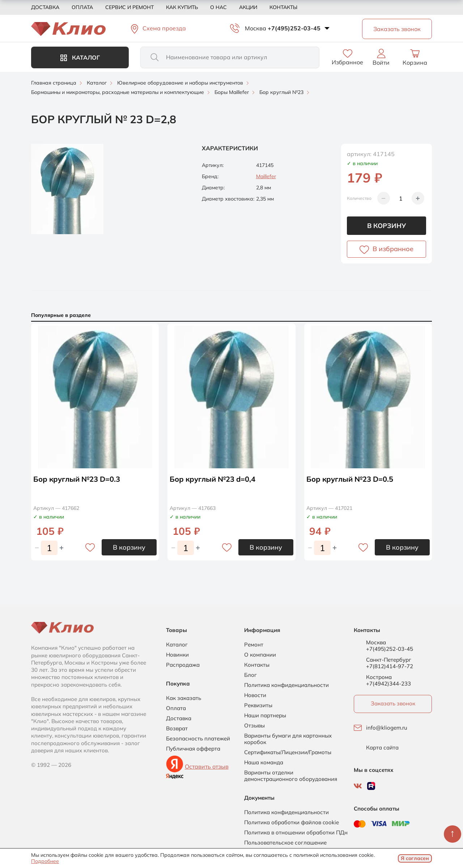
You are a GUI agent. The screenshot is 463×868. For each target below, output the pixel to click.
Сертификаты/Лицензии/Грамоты (288, 752)
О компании (260, 655)
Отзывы (254, 726)
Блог (250, 675)
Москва (256, 28)
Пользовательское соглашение (285, 843)
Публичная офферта (193, 749)
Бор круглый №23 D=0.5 (350, 479)
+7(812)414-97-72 (390, 666)
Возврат (177, 729)
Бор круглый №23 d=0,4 (213, 479)
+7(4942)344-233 (388, 684)
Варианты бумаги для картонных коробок (288, 739)
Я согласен (415, 858)
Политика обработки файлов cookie (292, 822)
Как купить (182, 7)
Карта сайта (382, 748)
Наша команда (264, 762)
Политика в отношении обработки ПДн (296, 833)
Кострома (379, 677)
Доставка (45, 7)
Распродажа (183, 665)
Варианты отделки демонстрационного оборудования (291, 776)
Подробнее (45, 861)
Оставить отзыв (207, 766)
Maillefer (266, 176)
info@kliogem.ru (387, 728)
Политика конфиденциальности (286, 685)
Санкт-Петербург (389, 660)
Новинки (177, 655)
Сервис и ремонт (129, 7)
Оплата (82, 7)
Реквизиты (258, 705)
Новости (255, 695)
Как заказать (184, 698)
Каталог (80, 57)
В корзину (386, 226)
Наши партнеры (265, 716)
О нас (218, 7)
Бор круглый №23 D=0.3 (77, 479)
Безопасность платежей (198, 739)
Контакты (283, 7)
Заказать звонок (393, 703)
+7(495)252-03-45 (294, 28)
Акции (248, 7)
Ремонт (254, 645)
